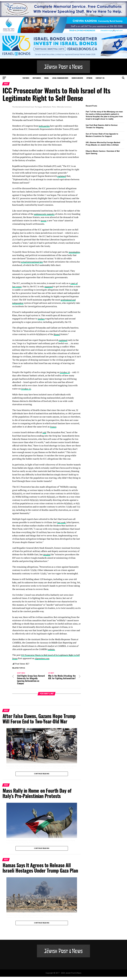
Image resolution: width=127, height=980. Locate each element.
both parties (45, 126)
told (44, 436)
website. (52, 653)
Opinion (89, 78)
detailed (47, 558)
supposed (50, 286)
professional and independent (32, 303)
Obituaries (37, 78)
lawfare (41, 322)
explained (62, 176)
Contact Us (100, 78)
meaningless (18, 255)
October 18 (65, 375)
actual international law (38, 262)
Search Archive (77, 78)
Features (26, 78)
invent (51, 221)
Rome (57, 338)
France (53, 430)
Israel (46, 78)
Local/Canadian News (60, 78)
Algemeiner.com (48, 662)
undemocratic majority (45, 214)
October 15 (26, 392)
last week (62, 526)
